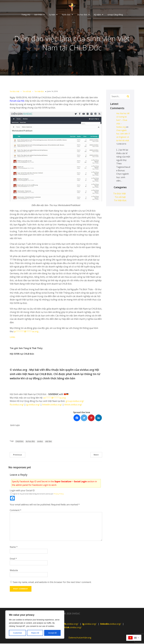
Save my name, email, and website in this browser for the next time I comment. (52, 583)
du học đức (30, 442)
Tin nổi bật (27, 92)
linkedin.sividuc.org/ (52, 405)
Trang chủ (26, 15)
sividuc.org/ (71, 624)
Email (13, 559)
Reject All (35, 633)
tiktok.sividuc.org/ (73, 405)
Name (14, 547)
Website (14, 571)
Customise (18, 633)
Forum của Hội (17, 101)
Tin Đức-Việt (15, 92)
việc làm (48, 442)
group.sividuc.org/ (75, 402)
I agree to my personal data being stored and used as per (37, 494)
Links (12, 338)
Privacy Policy (59, 494)
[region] (35, 625)
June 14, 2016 (52, 92)
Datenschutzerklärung (80, 638)
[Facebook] (77, 418)
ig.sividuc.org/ (33, 405)
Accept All (52, 633)
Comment (16, 511)
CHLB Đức (20, 442)
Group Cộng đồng (115, 15)
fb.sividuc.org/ (17, 405)
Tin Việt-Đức (39, 92)
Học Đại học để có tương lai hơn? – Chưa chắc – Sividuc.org (123, 121)
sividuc (40, 442)
